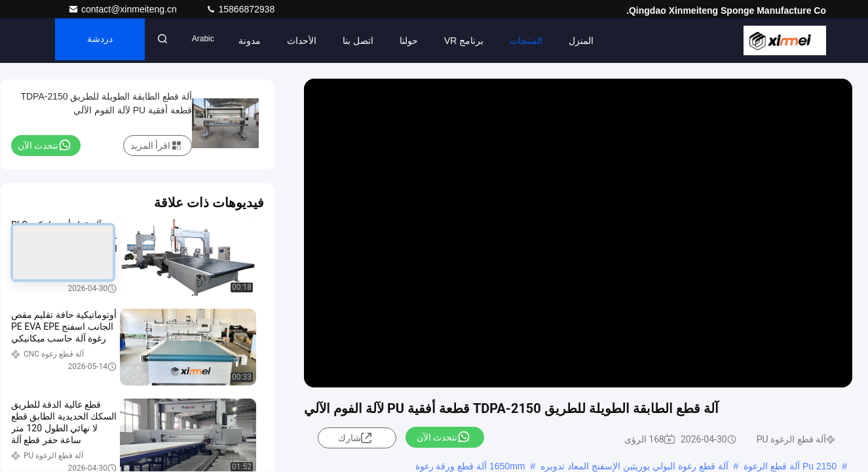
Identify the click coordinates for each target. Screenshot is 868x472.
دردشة (107, 41)
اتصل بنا (374, 41)
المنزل (597, 41)
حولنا (425, 41)
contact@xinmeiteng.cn (124, 9)
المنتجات (542, 41)
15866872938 (240, 9)
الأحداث (318, 41)
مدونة (266, 41)
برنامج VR (480, 41)
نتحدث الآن (443, 437)
